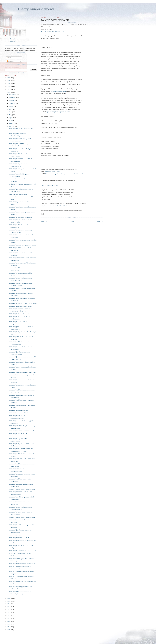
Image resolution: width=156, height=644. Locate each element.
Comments (11, 61)
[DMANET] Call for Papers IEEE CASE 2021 (22, 372)
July (11, 109)
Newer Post (44, 221)
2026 (9, 78)
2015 (9, 612)
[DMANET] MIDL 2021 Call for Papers (20, 538)
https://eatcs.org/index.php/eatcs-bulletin (57, 112)
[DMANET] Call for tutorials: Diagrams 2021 (22, 564)
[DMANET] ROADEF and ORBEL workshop (22, 431)
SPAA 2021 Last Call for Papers (18, 194)
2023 (9, 86)
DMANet (12, 41)
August (12, 106)
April (11, 118)
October (12, 100)
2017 (9, 607)
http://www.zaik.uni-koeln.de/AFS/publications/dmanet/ (58, 206)
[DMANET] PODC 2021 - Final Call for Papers (23, 303)
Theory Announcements (36, 9)
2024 (9, 84)
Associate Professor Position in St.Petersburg (22, 489)
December (12, 95)
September (13, 103)
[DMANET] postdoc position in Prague (20, 306)
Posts (9, 58)
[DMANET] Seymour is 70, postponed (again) (22, 245)
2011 (9, 624)
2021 (9, 92)
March (11, 121)
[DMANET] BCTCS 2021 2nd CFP (19, 410)
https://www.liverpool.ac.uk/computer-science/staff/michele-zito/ (64, 174)
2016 (9, 610)
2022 (9, 89)
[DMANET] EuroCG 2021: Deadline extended (22, 551)
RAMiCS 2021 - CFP (15, 535)
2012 (9, 621)
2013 (9, 618)
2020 (9, 598)
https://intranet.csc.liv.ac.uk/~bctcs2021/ (52, 31)
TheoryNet (13, 39)
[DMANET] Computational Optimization (21, 413)
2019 (9, 601)
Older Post (100, 221)
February (12, 123)
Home (72, 221)
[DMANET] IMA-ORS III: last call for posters (22, 314)
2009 (9, 630)
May (11, 115)
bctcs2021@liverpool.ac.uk (59, 91)
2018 (9, 604)
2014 (9, 615)
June (11, 112)
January (12, 126)
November (12, 98)
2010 (9, 627)
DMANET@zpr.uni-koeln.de (50, 185)
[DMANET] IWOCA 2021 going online (20, 217)
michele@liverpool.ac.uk (52, 171)
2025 (9, 81)
